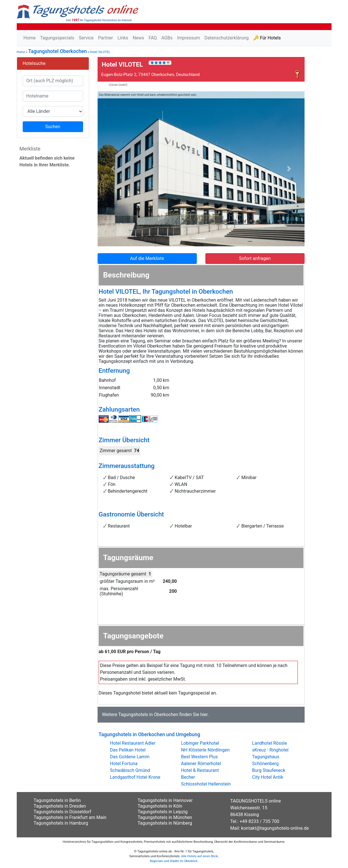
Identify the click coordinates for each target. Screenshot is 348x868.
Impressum (188, 38)
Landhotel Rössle (270, 743)
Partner (106, 38)
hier (204, 714)
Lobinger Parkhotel (200, 743)
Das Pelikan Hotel (128, 750)
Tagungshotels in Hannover (165, 800)
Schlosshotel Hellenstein (206, 784)
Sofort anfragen (255, 258)
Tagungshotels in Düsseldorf (63, 812)
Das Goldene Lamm (130, 757)
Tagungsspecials (57, 38)
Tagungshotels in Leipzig (163, 812)
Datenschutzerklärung (227, 38)
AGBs (167, 38)
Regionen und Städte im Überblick (174, 861)
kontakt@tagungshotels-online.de (275, 828)
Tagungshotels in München (165, 817)
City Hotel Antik (268, 777)
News (138, 38)
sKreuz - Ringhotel (270, 750)
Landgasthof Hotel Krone (135, 777)
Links (123, 38)
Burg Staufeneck (269, 770)
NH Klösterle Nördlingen (205, 750)
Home (30, 38)
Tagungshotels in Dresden (60, 806)
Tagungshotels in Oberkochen (148, 714)
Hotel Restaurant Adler (133, 743)
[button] (113, 169)
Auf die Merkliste (147, 258)
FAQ (153, 38)
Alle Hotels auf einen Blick (200, 856)
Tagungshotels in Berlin (57, 800)
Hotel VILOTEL (100, 52)
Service (86, 38)
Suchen (53, 127)
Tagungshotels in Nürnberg (165, 823)
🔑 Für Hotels (267, 38)
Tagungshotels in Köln (160, 806)
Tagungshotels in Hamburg (61, 823)
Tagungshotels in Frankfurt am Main (70, 817)
